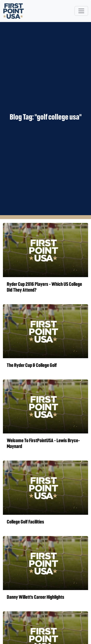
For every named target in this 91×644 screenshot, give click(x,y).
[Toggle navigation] (81, 11)
